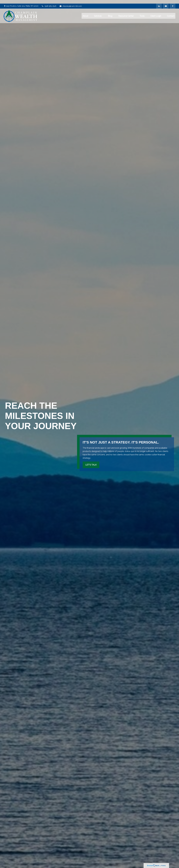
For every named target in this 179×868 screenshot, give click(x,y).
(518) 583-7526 (49, 2)
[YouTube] (166, 2)
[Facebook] (173, 2)
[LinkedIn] (159, 2)
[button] (85, 12)
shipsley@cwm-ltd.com (71, 2)
